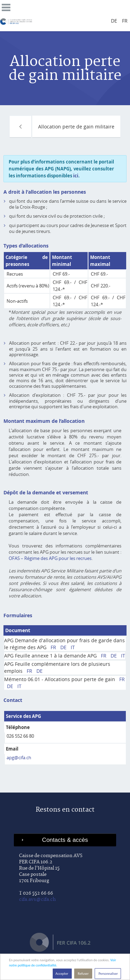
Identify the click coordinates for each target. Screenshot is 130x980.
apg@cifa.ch (19, 757)
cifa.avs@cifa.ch (37, 899)
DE (63, 647)
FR (53, 647)
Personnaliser (108, 974)
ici (76, 176)
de (114, 21)
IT (73, 647)
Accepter (62, 974)
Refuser (83, 974)
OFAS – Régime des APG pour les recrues (50, 558)
